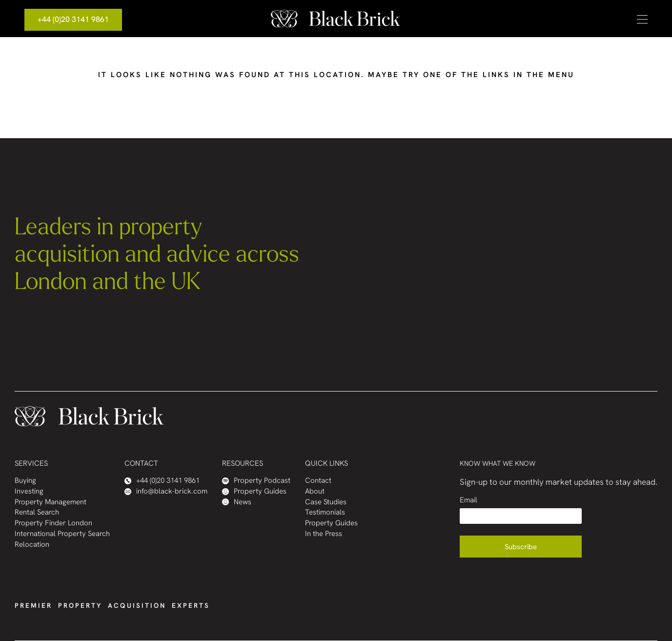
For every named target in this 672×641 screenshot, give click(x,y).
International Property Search (62, 534)
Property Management (51, 502)
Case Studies (326, 502)
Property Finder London (53, 523)
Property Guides (254, 491)
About (315, 491)
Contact (318, 481)
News (237, 502)
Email (468, 500)
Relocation (32, 545)
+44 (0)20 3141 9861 (73, 19)
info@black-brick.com (166, 491)
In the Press (324, 534)
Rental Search (37, 512)
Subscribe (521, 547)
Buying (25, 481)
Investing (29, 491)
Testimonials (325, 512)
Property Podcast (256, 481)
